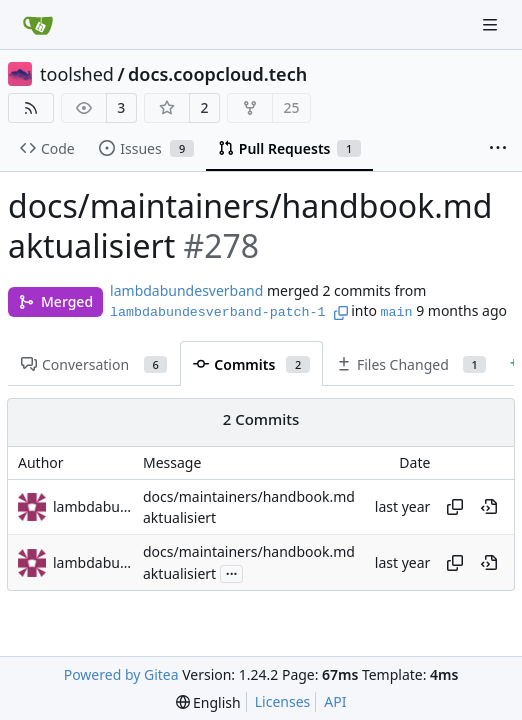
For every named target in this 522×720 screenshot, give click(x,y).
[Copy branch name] (341, 313)
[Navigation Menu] (492, 24)
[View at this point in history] (489, 507)
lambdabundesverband (186, 290)
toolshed (77, 74)
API (335, 701)
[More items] (498, 149)
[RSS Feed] (31, 108)
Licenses (283, 701)
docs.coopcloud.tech (217, 74)
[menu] (208, 702)
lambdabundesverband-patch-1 (217, 312)
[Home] (38, 25)
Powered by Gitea (121, 674)
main (397, 312)
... (232, 572)
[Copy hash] (455, 507)
